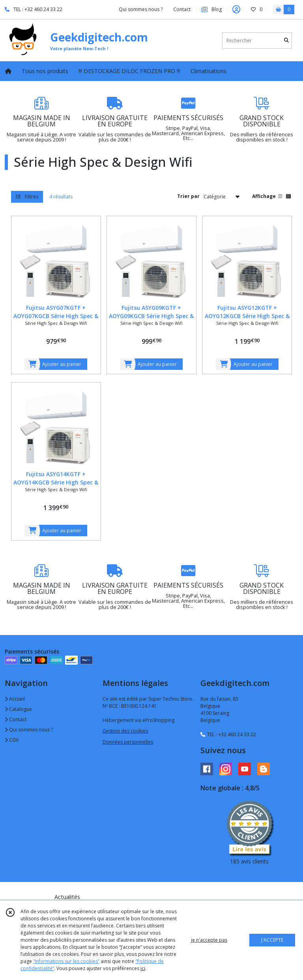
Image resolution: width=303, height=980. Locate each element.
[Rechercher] (286, 41)
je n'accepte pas (209, 940)
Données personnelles (128, 742)
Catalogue (18, 709)
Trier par (188, 196)
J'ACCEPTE (272, 940)
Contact (182, 9)
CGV (12, 740)
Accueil (15, 699)
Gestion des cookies (125, 731)
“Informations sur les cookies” (66, 961)
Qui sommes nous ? (29, 730)
